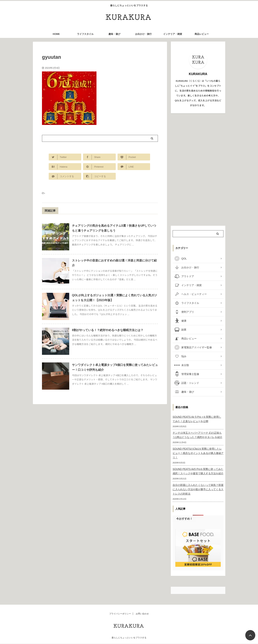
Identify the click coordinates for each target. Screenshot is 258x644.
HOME (56, 34)
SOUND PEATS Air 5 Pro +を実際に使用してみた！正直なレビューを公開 (197, 419)
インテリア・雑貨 (173, 34)
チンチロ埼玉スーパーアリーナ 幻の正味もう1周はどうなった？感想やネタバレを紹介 (197, 435)
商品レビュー (202, 34)
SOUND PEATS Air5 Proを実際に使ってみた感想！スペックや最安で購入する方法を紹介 (198, 471)
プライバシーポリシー (120, 614)
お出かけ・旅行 (143, 34)
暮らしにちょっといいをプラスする (129, 638)
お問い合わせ (142, 614)
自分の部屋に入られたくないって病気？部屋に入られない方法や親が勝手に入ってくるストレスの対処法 (198, 489)
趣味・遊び (114, 34)
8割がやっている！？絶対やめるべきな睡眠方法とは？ (108, 330)
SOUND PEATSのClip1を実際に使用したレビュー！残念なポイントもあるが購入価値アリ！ (198, 453)
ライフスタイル (85, 34)
